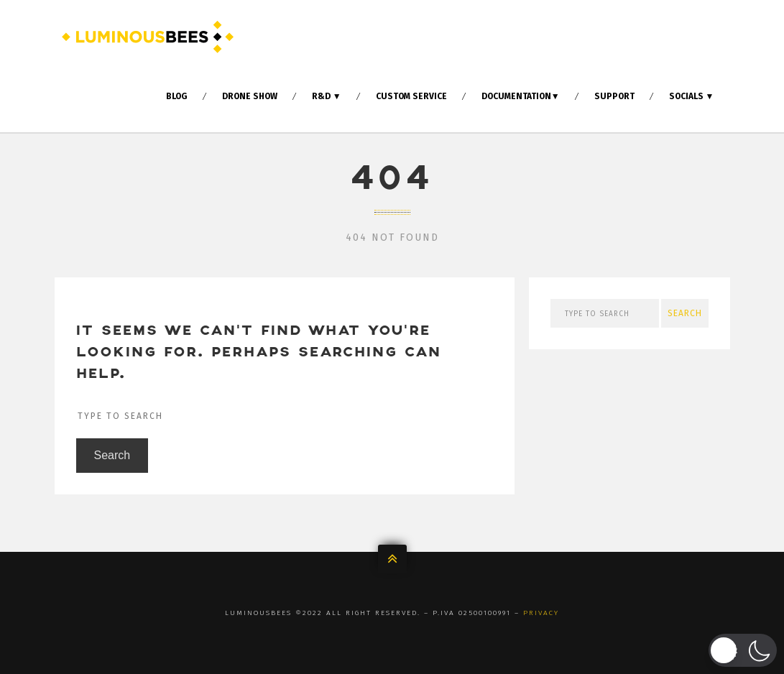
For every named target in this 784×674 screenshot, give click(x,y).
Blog (177, 96)
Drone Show (250, 96)
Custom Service (411, 96)
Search (112, 459)
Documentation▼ (521, 96)
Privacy (541, 613)
